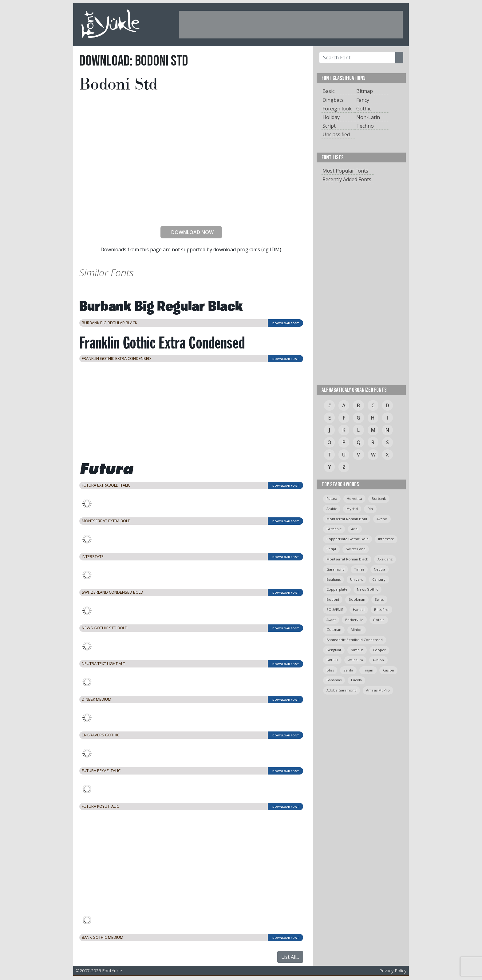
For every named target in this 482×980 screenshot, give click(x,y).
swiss (379, 599)
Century (379, 579)
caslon (389, 670)
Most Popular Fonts (345, 171)
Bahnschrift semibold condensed (355, 640)
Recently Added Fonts (347, 179)
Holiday (331, 117)
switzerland (356, 549)
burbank (379, 498)
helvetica (354, 498)
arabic (332, 509)
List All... (290, 957)
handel (359, 610)
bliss (330, 670)
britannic (334, 529)
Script (329, 126)
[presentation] (191, 209)
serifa (348, 670)
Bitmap (365, 91)
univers (356, 579)
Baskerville (354, 620)
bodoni (333, 599)
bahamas (334, 680)
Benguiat (334, 650)
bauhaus (334, 579)
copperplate (337, 589)
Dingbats (333, 100)
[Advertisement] (291, 25)
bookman (357, 599)
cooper (379, 650)
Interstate (386, 539)
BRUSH (332, 660)
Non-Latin (368, 117)
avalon (378, 660)
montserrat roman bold (347, 519)
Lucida (356, 680)
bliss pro (381, 610)
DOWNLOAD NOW (190, 232)
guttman (334, 629)
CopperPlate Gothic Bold (348, 539)
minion (357, 629)
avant (331, 620)
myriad (352, 509)
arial (355, 529)
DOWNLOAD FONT (286, 323)
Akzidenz (385, 559)
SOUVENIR (335, 610)
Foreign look (337, 109)
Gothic (364, 109)
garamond (336, 569)
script (331, 549)
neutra (379, 569)
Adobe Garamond (342, 690)
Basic (328, 91)
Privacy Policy (393, 971)
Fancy (363, 100)
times (359, 569)
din (370, 509)
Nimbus (357, 650)
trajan (368, 670)
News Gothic (367, 589)
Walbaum (355, 660)
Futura (332, 498)
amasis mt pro (378, 690)
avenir (382, 519)
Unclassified (336, 134)
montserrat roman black (347, 559)
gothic (379, 620)
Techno (365, 126)
